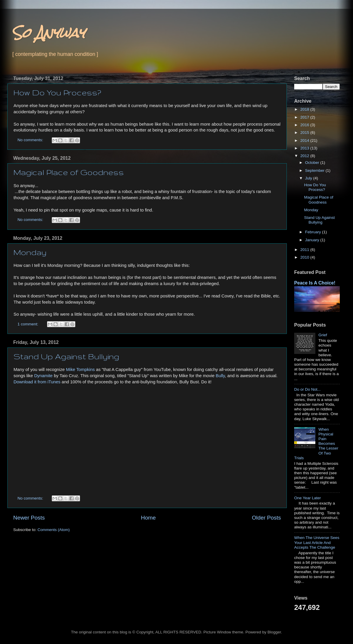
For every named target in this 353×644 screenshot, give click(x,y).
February (314, 232)
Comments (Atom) (54, 530)
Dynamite (43, 376)
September (315, 170)
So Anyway (48, 33)
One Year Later (308, 498)
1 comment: (29, 324)
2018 (305, 109)
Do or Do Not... (307, 389)
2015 (305, 133)
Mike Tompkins (80, 370)
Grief (323, 335)
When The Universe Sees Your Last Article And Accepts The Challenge (317, 542)
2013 (305, 148)
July (309, 178)
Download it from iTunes (37, 382)
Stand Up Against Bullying (66, 356)
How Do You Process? (57, 93)
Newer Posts (29, 518)
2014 (305, 140)
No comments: (31, 140)
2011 (305, 250)
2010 (305, 257)
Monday (30, 252)
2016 (305, 125)
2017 (305, 117)
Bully (220, 376)
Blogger (274, 632)
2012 (305, 156)
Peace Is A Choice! (315, 283)
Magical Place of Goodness (69, 172)
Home (148, 518)
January (313, 240)
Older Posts (266, 518)
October (313, 163)
